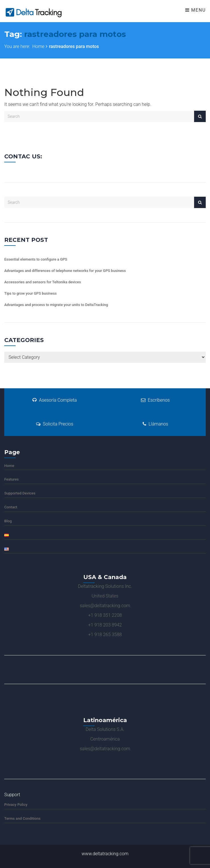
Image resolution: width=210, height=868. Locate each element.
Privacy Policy (16, 805)
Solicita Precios (55, 424)
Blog (8, 521)
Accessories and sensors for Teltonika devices (43, 282)
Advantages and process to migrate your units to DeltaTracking (56, 305)
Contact (11, 507)
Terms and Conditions (22, 818)
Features (12, 479)
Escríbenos (155, 400)
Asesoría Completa (55, 400)
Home (39, 46)
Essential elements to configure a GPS (36, 259)
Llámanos (155, 424)
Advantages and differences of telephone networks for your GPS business (65, 271)
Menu (196, 10)
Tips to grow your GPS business (30, 293)
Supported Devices (20, 493)
